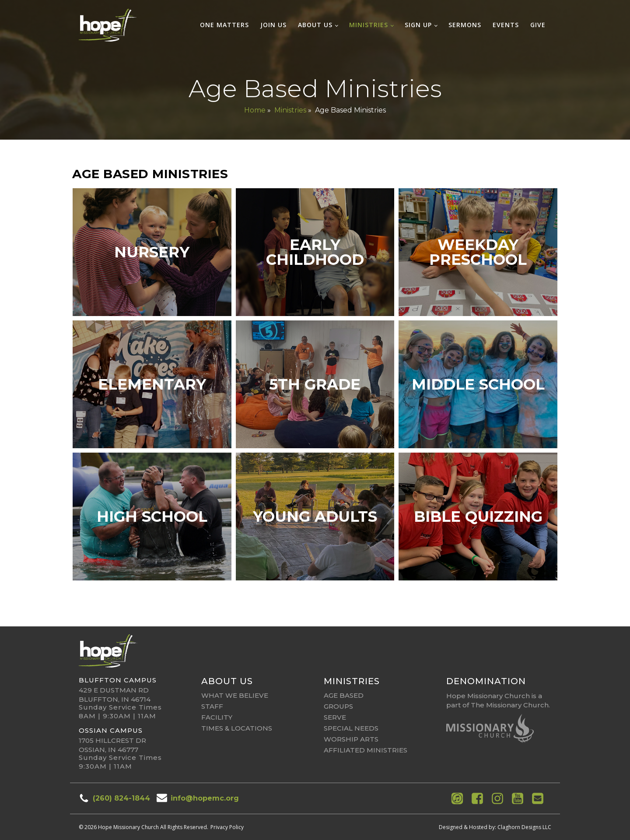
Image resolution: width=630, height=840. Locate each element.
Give (538, 25)
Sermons (465, 25)
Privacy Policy (227, 827)
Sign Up (418, 25)
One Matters (224, 25)
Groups (338, 706)
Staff (212, 706)
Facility (217, 717)
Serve (335, 717)
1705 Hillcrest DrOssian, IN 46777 (112, 745)
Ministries (369, 25)
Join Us (273, 25)
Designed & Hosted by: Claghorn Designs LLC (495, 827)
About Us (315, 25)
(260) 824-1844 (121, 798)
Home (255, 110)
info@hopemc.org (205, 798)
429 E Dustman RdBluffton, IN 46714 (115, 695)
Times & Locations (237, 728)
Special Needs (351, 728)
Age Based (344, 695)
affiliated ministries (366, 750)
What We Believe (235, 695)
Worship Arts (351, 739)
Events (506, 25)
